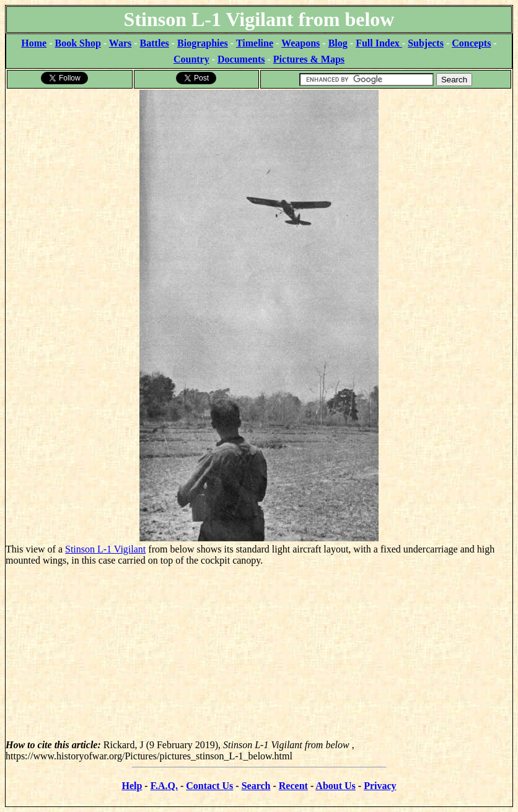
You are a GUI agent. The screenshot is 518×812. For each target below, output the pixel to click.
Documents (241, 59)
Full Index (379, 43)
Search (256, 786)
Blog (338, 43)
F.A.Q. (164, 786)
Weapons (301, 43)
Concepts (471, 43)
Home (34, 43)
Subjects (426, 43)
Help (132, 786)
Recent (293, 786)
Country (191, 59)
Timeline (255, 43)
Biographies (203, 43)
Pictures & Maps (309, 59)
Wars (120, 43)
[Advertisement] (259, 653)
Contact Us (209, 786)
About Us (335, 786)
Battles (155, 43)
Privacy (380, 786)
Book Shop (78, 43)
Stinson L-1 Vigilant (105, 549)
